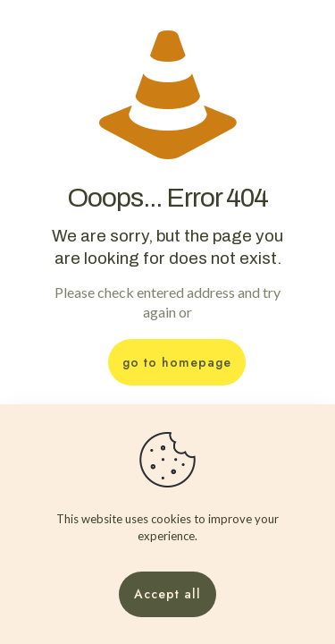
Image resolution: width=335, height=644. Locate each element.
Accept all (167, 594)
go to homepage (177, 362)
